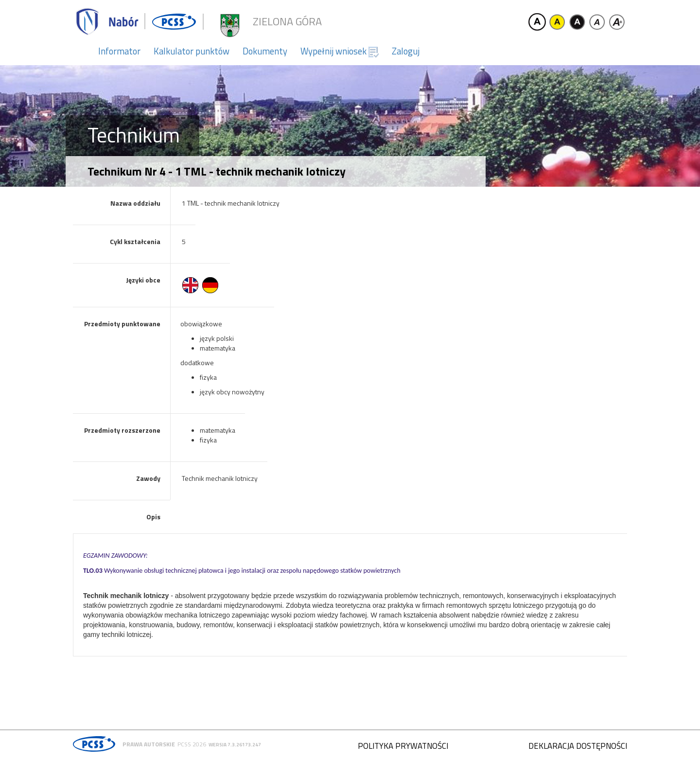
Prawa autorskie (149, 744)
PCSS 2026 (192, 744)
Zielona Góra (287, 22)
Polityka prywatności (403, 746)
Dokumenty (265, 51)
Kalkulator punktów (192, 51)
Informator (119, 51)
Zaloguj (406, 51)
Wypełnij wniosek (340, 51)
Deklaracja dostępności (578, 746)
